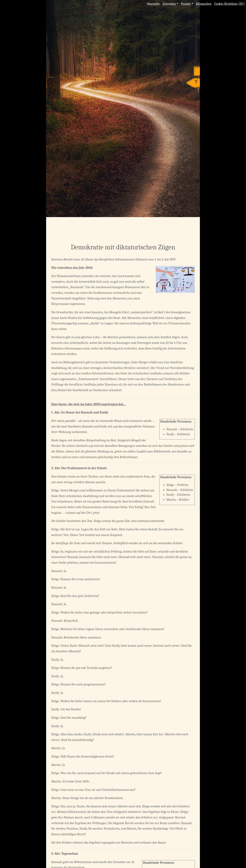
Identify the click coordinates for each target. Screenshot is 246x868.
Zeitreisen (169, 4)
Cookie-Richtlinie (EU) (229, 4)
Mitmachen (204, 4)
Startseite (154, 4)
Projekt (186, 4)
